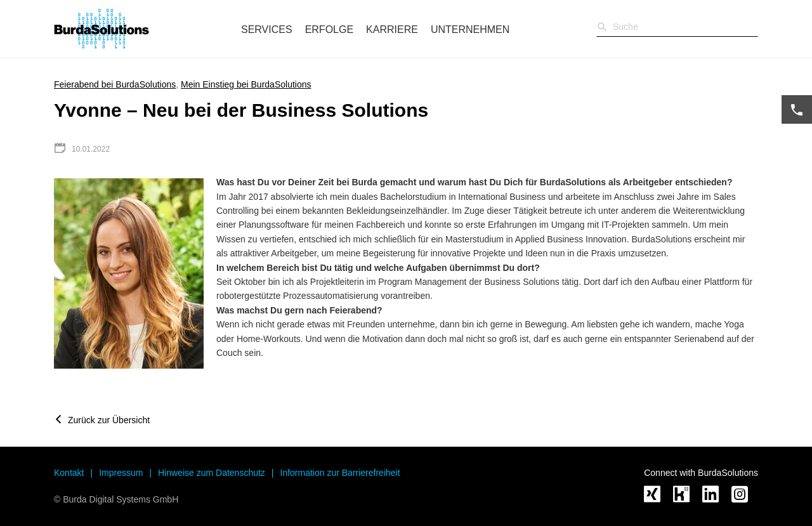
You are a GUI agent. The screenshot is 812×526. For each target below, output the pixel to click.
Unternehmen (470, 30)
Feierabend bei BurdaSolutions (115, 84)
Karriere (392, 30)
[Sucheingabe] (677, 27)
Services (267, 30)
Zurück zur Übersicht (109, 420)
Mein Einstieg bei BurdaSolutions (246, 84)
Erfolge (329, 30)
